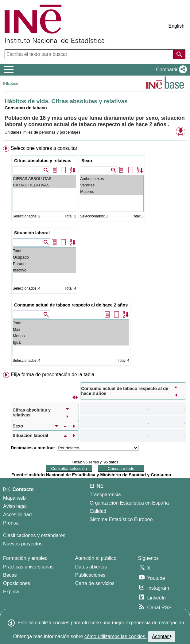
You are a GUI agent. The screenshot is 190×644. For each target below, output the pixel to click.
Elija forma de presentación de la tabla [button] (52, 375)
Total (44, 251)
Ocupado (44, 257)
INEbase (11, 83)
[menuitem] (95, 257)
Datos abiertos (91, 567)
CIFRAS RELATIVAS (44, 185)
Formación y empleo (25, 558)
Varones (112, 185)
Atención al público (96, 558)
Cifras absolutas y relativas (43, 161)
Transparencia (105, 495)
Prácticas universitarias (28, 567)
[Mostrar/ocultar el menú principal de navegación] (9, 70)
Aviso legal (15, 506)
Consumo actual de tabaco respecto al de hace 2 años (71, 305)
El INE (97, 486)
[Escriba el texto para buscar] (90, 54)
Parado (44, 264)
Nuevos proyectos (23, 544)
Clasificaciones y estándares (34, 535)
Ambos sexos (112, 179)
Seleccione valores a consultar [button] (44, 148)
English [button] (176, 26)
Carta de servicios (95, 583)
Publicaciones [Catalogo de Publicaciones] (90, 575)
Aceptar (162, 636)
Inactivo (44, 270)
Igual (71, 342)
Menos (71, 336)
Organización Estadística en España (129, 503)
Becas (10, 575)
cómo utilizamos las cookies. (116, 636)
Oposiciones (17, 583)
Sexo (87, 161)
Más (71, 329)
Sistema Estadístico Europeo (121, 519)
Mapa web (14, 498)
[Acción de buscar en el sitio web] (179, 54)
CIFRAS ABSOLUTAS (44, 179)
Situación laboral (32, 233)
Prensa (11, 523)
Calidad (98, 511)
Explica (11, 592)
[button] (170, 70)
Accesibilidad (17, 515)
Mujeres (112, 191)
